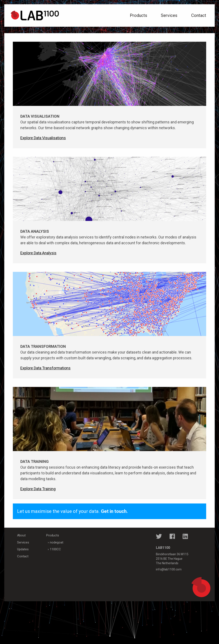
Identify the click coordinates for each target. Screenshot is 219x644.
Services (169, 15)
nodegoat (57, 542)
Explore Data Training (38, 489)
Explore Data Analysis (38, 253)
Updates (23, 549)
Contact (199, 15)
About (21, 535)
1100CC (55, 549)
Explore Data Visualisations (43, 138)
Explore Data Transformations (45, 368)
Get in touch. (114, 511)
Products (138, 15)
